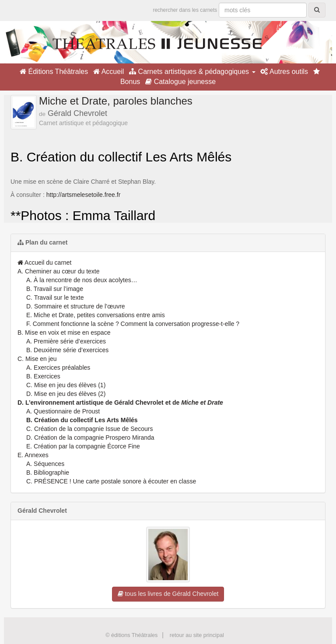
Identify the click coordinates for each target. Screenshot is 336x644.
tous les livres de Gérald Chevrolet (168, 594)
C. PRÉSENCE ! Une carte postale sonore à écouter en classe (111, 481)
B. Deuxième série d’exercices (67, 350)
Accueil (108, 72)
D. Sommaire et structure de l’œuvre (76, 306)
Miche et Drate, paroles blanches (116, 101)
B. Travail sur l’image (55, 289)
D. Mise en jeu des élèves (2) (66, 394)
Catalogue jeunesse (180, 82)
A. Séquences (45, 464)
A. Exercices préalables (58, 367)
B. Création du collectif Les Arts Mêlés (82, 420)
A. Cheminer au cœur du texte (59, 271)
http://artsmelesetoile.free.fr (84, 195)
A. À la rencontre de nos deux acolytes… (82, 280)
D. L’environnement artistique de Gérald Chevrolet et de (120, 402)
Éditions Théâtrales (54, 72)
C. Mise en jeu (37, 359)
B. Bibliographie (48, 472)
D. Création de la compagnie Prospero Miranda (90, 437)
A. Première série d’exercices (66, 341)
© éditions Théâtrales (131, 635)
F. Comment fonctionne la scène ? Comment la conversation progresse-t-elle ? (133, 324)
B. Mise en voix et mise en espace (64, 332)
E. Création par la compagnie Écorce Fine (83, 446)
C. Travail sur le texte (55, 297)
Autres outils (284, 72)
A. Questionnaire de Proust (63, 411)
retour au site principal (197, 635)
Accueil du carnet (45, 262)
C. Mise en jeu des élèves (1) (66, 385)
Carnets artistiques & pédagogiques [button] (192, 72)
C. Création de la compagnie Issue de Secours (90, 429)
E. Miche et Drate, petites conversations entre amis (96, 315)
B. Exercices (43, 376)
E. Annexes (33, 455)
